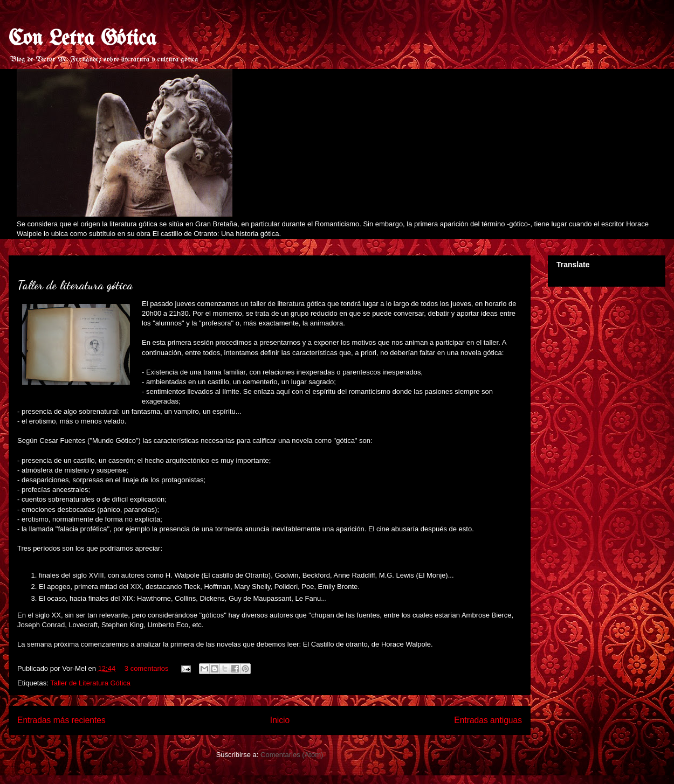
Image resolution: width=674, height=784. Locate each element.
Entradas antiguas (488, 720)
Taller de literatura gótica (75, 285)
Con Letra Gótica (82, 39)
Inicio (280, 720)
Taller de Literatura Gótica (90, 683)
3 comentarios (147, 668)
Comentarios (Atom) (292, 755)
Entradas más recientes (61, 720)
